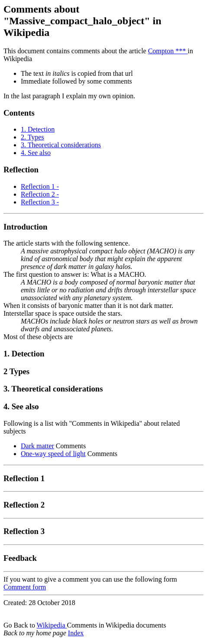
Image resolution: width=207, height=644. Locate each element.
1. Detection (38, 129)
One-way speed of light (53, 454)
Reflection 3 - (40, 202)
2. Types (32, 137)
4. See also (36, 153)
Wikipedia (52, 625)
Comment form (25, 587)
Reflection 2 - (40, 194)
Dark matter (37, 446)
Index (76, 633)
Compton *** (168, 51)
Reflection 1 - (40, 186)
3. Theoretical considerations (61, 145)
